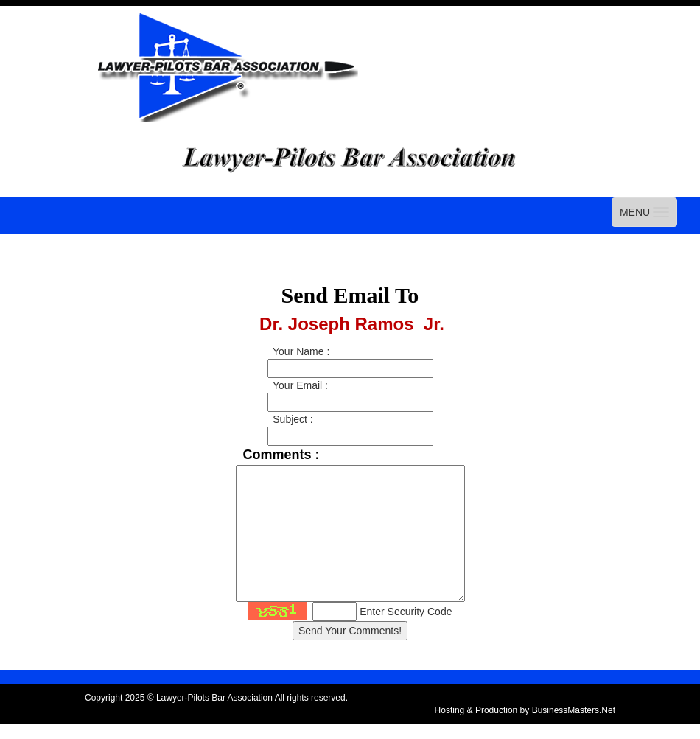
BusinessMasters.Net (574, 710)
